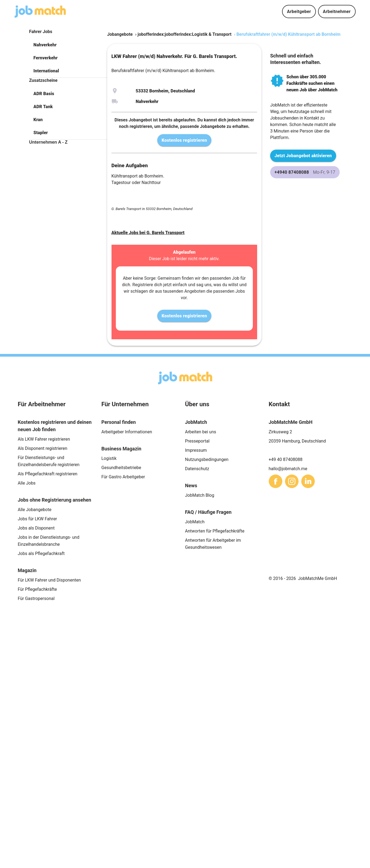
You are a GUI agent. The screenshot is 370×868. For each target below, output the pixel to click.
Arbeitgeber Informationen (127, 432)
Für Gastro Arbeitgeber (123, 477)
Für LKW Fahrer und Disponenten (49, 580)
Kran (38, 120)
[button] (68, 45)
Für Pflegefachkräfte (37, 589)
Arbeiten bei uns (201, 432)
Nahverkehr (45, 45)
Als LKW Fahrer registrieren (44, 439)
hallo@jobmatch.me (288, 469)
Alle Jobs (27, 483)
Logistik (109, 458)
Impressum (196, 450)
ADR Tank (43, 107)
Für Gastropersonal (36, 598)
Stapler (41, 133)
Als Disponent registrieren (43, 448)
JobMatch (195, 522)
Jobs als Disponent (36, 528)
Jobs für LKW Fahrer (37, 519)
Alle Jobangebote (35, 510)
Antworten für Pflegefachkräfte (215, 531)
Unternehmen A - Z (48, 142)
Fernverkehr (46, 58)
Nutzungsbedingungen (207, 459)
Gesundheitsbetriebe (121, 468)
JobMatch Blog (200, 495)
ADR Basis (44, 94)
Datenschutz (197, 469)
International (46, 71)
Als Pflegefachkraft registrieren (48, 474)
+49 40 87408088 (286, 459)
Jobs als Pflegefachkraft (41, 554)
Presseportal (197, 441)
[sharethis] (276, 481)
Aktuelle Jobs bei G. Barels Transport (148, 233)
